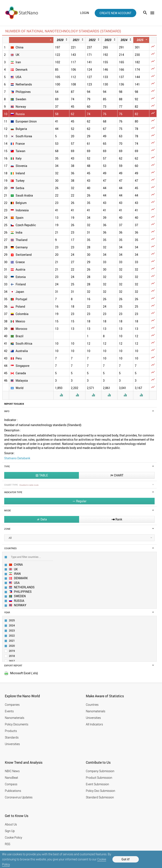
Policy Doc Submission (101, 791)
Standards (12, 737)
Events (9, 711)
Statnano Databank (17, 458)
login (85, 13)
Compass (11, 784)
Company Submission (100, 771)
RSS (7, 844)
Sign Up (10, 831)
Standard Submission (100, 797)
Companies (12, 705)
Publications (13, 791)
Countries (92, 705)
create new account (115, 13)
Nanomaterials (15, 718)
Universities (12, 744)
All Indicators (94, 724)
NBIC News (12, 771)
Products (11, 731)
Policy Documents (17, 724)
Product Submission (99, 778)
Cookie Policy (13, 837)
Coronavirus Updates (19, 797)
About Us (11, 824)
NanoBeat (11, 778)
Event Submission (97, 784)
